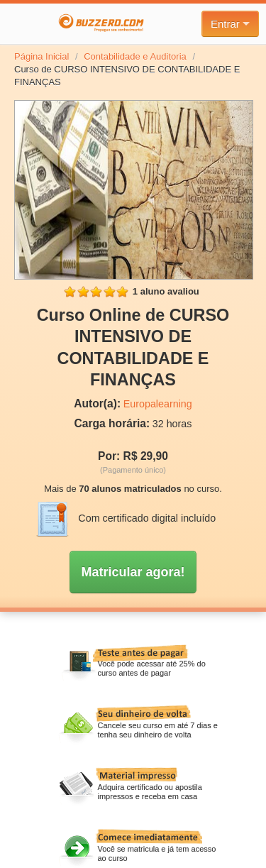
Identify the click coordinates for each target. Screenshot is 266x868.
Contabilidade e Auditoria (135, 56)
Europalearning (158, 404)
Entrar (230, 24)
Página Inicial (41, 56)
